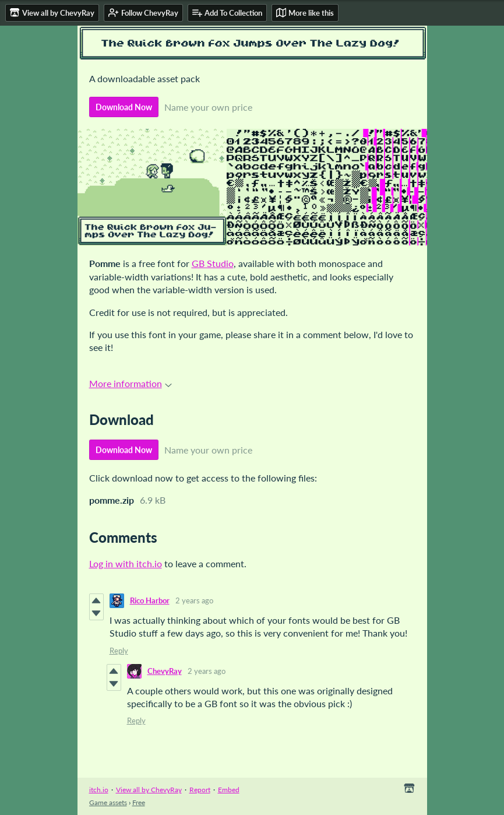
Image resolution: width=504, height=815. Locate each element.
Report (200, 790)
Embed (229, 790)
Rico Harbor (150, 600)
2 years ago (194, 600)
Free (139, 802)
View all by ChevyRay (149, 790)
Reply (119, 651)
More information (131, 383)
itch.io (99, 790)
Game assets (108, 802)
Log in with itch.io (126, 563)
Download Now (124, 107)
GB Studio (213, 263)
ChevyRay (165, 671)
